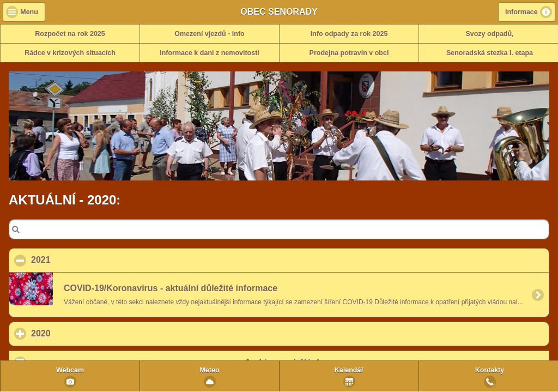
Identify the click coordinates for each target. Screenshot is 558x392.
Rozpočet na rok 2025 (70, 34)
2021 (94, 260)
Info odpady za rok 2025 (349, 34)
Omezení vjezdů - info (210, 34)
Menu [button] (29, 12)
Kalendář (349, 370)
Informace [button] (521, 12)
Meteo (209, 370)
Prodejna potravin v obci (349, 53)
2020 (92, 333)
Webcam (70, 370)
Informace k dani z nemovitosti (210, 53)
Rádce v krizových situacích (70, 53)
